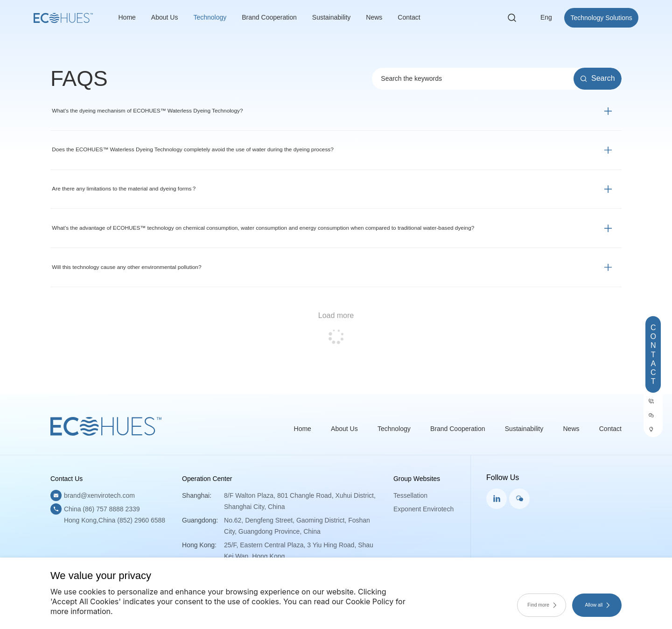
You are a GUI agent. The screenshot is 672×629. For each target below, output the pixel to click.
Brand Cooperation (269, 19)
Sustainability (332, 19)
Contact (409, 19)
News (374, 19)
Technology (210, 19)
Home (127, 19)
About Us (165, 19)
